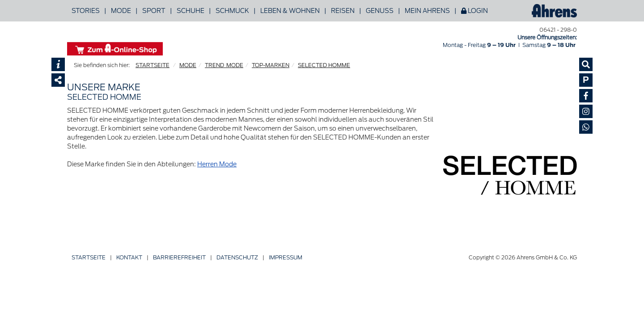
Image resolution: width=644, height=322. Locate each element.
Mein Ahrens (427, 11)
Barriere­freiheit (179, 257)
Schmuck (232, 11)
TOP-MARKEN (271, 65)
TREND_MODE (224, 65)
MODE (188, 65)
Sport (154, 11)
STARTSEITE (153, 65)
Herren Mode (217, 164)
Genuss (380, 11)
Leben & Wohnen (290, 11)
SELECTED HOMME (324, 65)
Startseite (89, 257)
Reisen (343, 11)
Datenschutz (237, 257)
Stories (86, 11)
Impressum (286, 257)
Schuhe (191, 11)
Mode (121, 11)
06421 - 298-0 (558, 30)
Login (475, 11)
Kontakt (129, 257)
